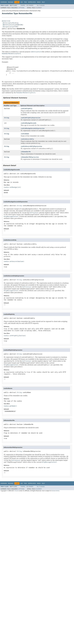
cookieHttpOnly (27, 108)
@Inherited (6, 21)
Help (43, 2)
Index (39, 2)
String (7, 118)
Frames (23, 5)
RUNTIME (20, 25)
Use (22, 2)
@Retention (7, 25)
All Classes (41, 5)
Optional (22, 8)
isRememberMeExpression (30, 157)
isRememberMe (26, 152)
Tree (25, 2)
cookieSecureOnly (27, 139)
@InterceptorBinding (10, 23)
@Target (6, 27)
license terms (55, 491)
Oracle (17, 491)
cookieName (25, 134)
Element (39, 8)
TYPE (16, 27)
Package (11, 2)
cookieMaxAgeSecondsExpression (33, 128)
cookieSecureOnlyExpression (31, 146)
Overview (4, 2)
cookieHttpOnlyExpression (31, 118)
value (14, 25)
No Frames (30, 5)
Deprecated (32, 2)
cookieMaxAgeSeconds (29, 123)
